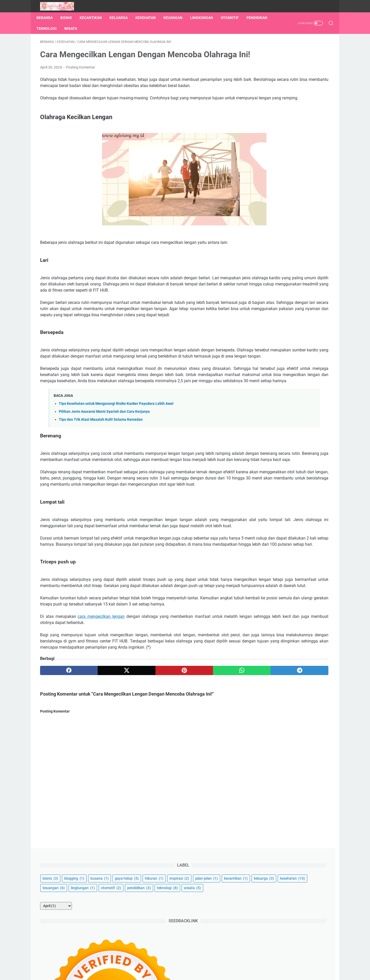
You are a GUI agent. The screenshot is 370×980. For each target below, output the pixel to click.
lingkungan (267, 115)
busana (312, 68)
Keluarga (122, 18)
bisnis (263, 68)
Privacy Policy (222, 962)
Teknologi (79, 28)
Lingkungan (205, 18)
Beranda (48, 18)
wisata (264, 134)
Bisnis (70, 18)
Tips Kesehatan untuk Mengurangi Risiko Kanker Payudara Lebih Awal (116, 463)
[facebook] (59, 773)
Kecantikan (94, 18)
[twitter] (98, 773)
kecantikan (267, 96)
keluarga (295, 96)
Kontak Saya (174, 962)
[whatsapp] (176, 773)
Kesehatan (149, 18)
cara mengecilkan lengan (100, 712)
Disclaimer (198, 962)
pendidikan (267, 124)
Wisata (103, 28)
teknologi (296, 124)
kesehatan (268, 105)
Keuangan (177, 18)
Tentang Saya (148, 962)
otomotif (295, 115)
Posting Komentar (81, 83)
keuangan (298, 105)
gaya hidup (267, 77)
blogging (287, 68)
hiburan (295, 77)
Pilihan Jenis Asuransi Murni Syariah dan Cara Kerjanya (104, 471)
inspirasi (265, 87)
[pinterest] (137, 773)
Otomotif (233, 18)
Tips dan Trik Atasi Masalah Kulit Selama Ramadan (101, 479)
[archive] (269, 152)
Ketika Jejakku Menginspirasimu (192, 972)
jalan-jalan (292, 87)
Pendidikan (50, 28)
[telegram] (215, 773)
